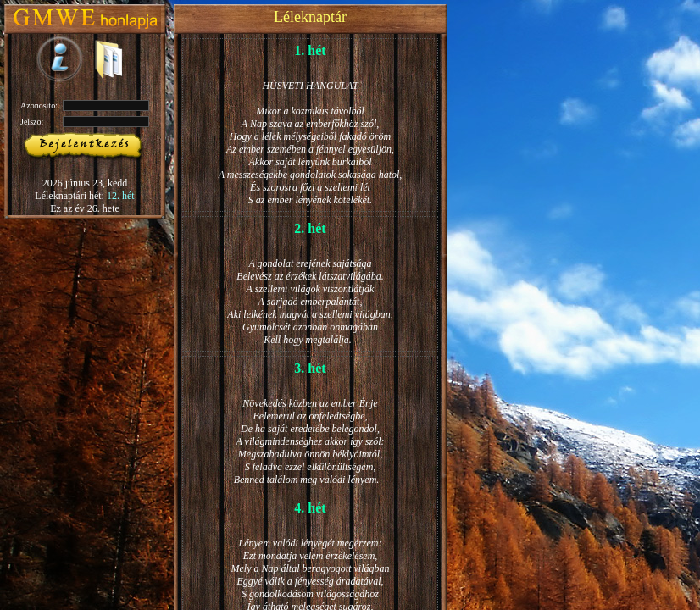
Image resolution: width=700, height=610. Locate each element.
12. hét (121, 196)
